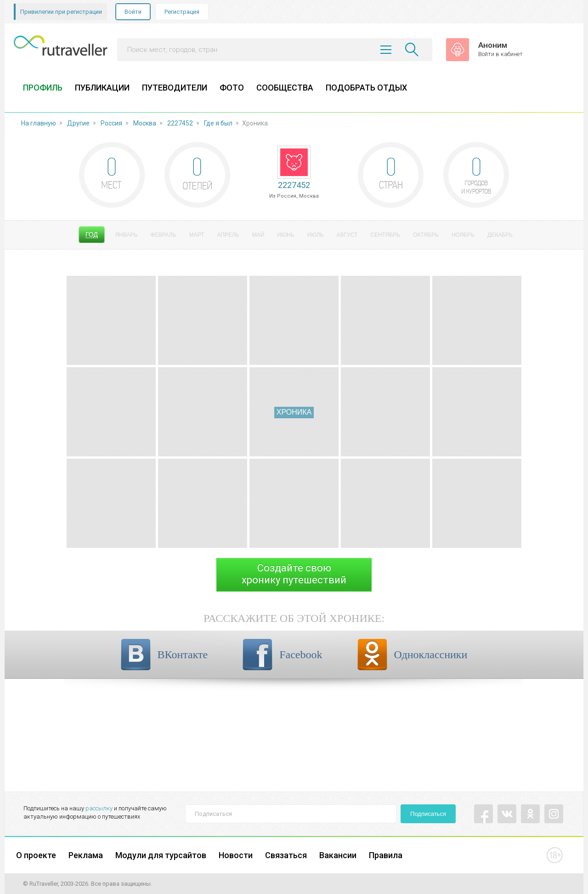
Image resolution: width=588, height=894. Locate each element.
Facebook (301, 655)
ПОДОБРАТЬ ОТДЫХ (366, 88)
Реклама (86, 855)
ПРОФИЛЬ (43, 88)
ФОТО (232, 88)
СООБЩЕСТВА (285, 88)
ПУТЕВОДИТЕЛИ (175, 88)
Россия (111, 123)
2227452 (180, 123)
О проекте (36, 855)
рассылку (99, 808)
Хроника (294, 412)
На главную (39, 123)
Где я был (218, 123)
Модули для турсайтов (161, 855)
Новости (236, 855)
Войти (133, 12)
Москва (145, 123)
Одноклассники (431, 655)
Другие (78, 123)
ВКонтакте (183, 655)
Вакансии (338, 855)
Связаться (286, 855)
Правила (386, 855)
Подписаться (428, 814)
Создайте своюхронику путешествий (294, 574)
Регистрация (182, 12)
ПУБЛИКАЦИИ (102, 88)
